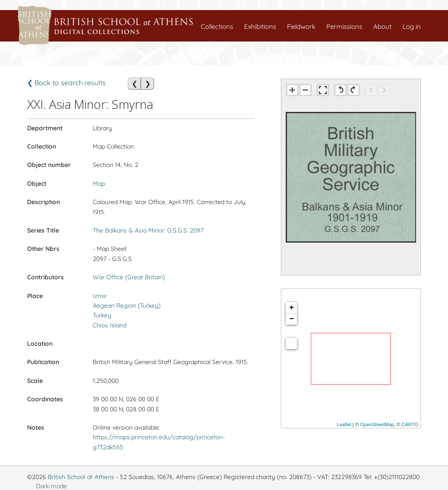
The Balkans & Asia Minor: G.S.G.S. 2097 (148, 230)
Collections (217, 26)
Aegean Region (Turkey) (127, 306)
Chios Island (110, 325)
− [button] (292, 319)
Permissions (344, 26)
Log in (412, 26)
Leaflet (344, 424)
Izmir (100, 296)
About (382, 26)
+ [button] (292, 308)
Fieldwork (301, 26)
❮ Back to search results (66, 83)
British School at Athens (81, 477)
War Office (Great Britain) (129, 277)
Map (99, 184)
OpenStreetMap (377, 424)
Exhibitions (260, 26)
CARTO (410, 424)
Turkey (102, 315)
